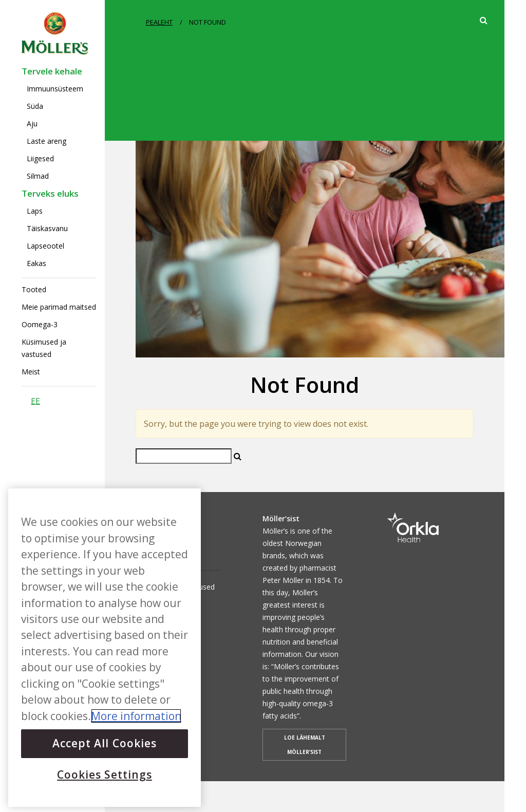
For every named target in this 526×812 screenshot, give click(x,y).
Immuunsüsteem (55, 89)
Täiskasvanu (47, 228)
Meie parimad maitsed (59, 307)
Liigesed (40, 158)
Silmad (38, 176)
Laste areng (46, 141)
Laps (35, 211)
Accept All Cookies (105, 743)
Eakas (36, 263)
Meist (31, 372)
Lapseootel (45, 246)
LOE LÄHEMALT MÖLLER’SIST (305, 745)
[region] (105, 648)
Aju (32, 124)
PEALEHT (159, 22)
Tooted (34, 289)
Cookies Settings (105, 775)
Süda (35, 106)
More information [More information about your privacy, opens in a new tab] (136, 716)
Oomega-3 (40, 324)
